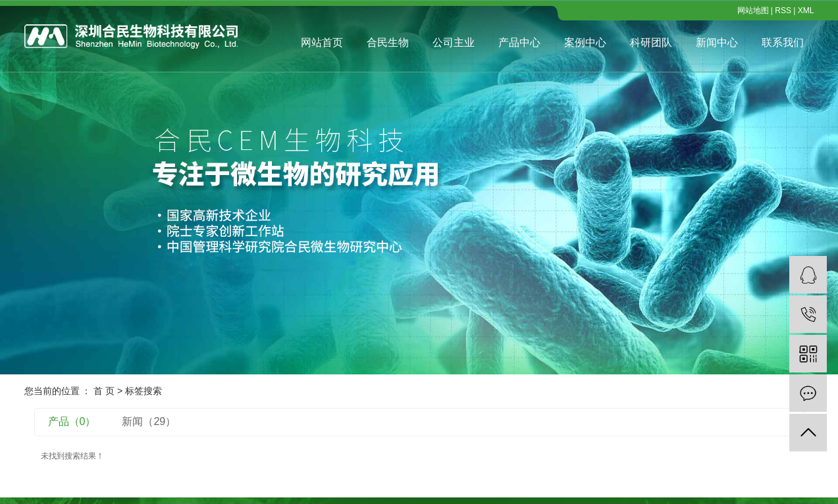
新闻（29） (149, 421)
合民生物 (388, 42)
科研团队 (651, 42)
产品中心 (519, 42)
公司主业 (454, 42)
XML (806, 11)
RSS (783, 11)
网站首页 (322, 42)
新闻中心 (717, 42)
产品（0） (72, 421)
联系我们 (783, 42)
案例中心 (585, 42)
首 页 (104, 391)
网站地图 (753, 11)
